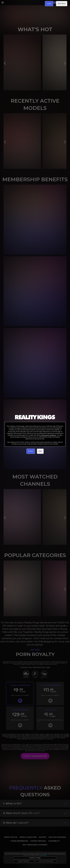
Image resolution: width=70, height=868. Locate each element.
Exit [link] (40, 451)
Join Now (62, 4)
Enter (31, 451)
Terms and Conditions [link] (49, 435)
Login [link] (49, 4)
